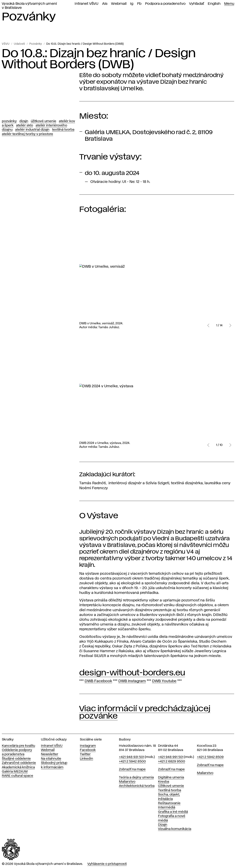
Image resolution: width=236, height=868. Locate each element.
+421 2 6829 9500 (172, 761)
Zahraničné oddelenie (19, 763)
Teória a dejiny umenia (136, 777)
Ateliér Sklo (25, 125)
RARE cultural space (18, 776)
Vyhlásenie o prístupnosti (107, 864)
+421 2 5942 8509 (210, 757)
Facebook (88, 750)
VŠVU (6, 44)
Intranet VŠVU (86, 4)
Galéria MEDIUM (15, 772)
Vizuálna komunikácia (175, 829)
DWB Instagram (132, 681)
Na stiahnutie (51, 759)
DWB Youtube (164, 681)
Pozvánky (36, 44)
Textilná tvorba (63, 130)
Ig (132, 4)
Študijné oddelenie (16, 759)
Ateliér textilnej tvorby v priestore (27, 134)
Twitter (85, 754)
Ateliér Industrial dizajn (32, 130)
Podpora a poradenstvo (165, 4)
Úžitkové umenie (44, 121)
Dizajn (24, 121)
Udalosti (19, 44)
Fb (139, 4)
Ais (105, 4)
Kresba (164, 782)
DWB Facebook (98, 681)
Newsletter (50, 754)
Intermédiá (167, 807)
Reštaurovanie (169, 803)
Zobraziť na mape (132, 769)
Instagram (88, 746)
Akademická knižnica (18, 767)
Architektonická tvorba (137, 786)
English (214, 4)
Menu (229, 4)
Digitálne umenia (171, 777)
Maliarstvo (127, 782)
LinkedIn (86, 759)
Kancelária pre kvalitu (18, 746)
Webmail (119, 4)
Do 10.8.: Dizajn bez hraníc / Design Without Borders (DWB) (85, 44)
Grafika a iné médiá (173, 812)
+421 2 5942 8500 (132, 761)
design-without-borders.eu (132, 673)
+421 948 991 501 (171, 757)
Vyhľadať (197, 4)
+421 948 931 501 (132, 757)
